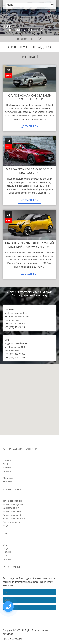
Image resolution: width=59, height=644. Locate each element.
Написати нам (12, 320)
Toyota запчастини (12, 501)
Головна (7, 30)
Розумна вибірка (11, 522)
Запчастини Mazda (13, 515)
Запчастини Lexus (12, 511)
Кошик (22, 39)
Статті (6, 555)
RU (32, 39)
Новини (7, 467)
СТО (5, 475)
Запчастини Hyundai (13, 504)
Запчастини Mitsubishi (14, 519)
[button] (20, 411)
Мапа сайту (9, 478)
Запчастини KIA (11, 508)
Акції (5, 464)
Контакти (8, 482)
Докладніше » (29, 126)
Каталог (7, 471)
